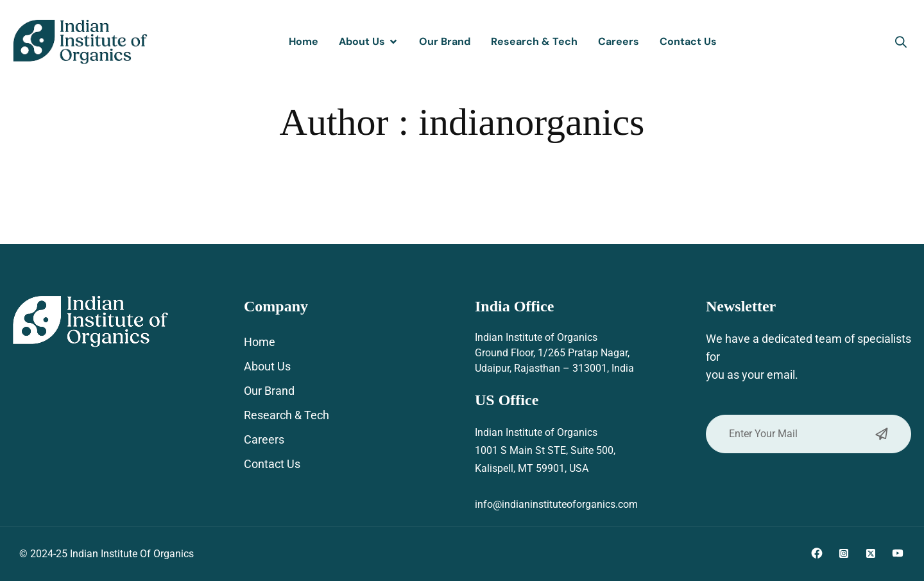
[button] (901, 42)
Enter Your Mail (809, 434)
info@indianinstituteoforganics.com (556, 504)
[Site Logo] (80, 41)
